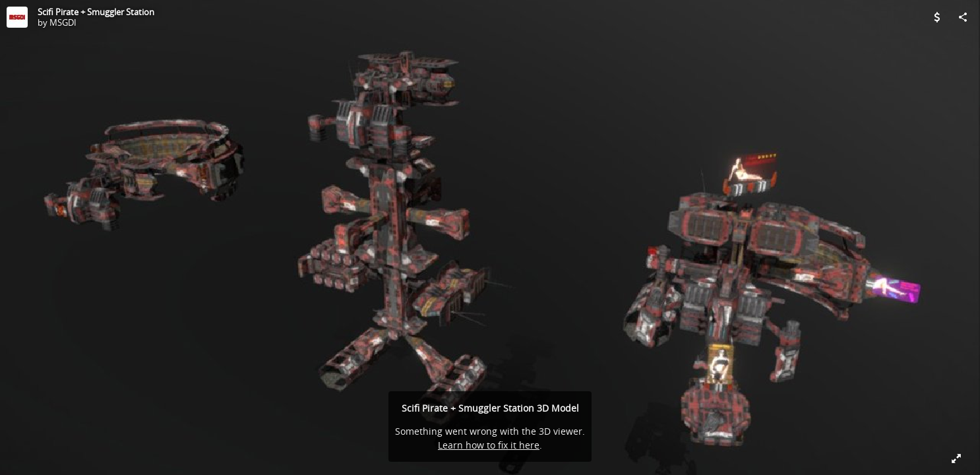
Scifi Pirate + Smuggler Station (96, 12)
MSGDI (63, 22)
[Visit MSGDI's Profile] (17, 17)
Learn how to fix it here (489, 445)
